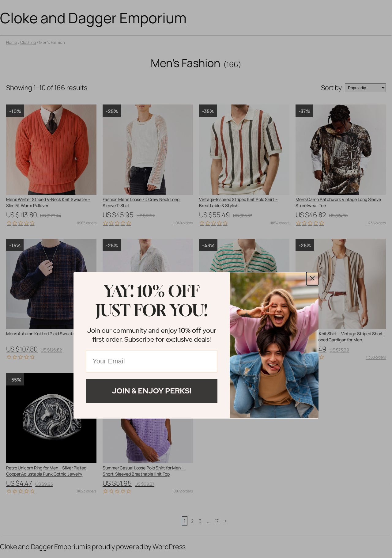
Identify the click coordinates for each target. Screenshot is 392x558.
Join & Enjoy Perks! (152, 391)
